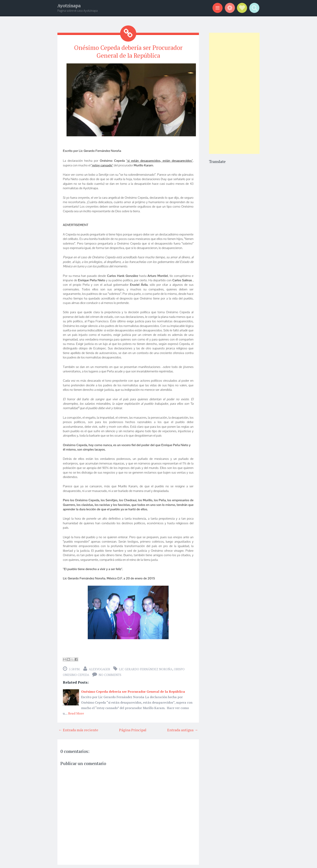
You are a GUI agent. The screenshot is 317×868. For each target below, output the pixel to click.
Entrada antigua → (183, 729)
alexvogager (99, 668)
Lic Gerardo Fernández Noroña (146, 668)
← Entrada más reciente (78, 729)
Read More (76, 712)
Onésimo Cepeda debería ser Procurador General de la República (128, 51)
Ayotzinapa (69, 6)
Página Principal (133, 729)
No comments (110, 674)
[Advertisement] (234, 93)
